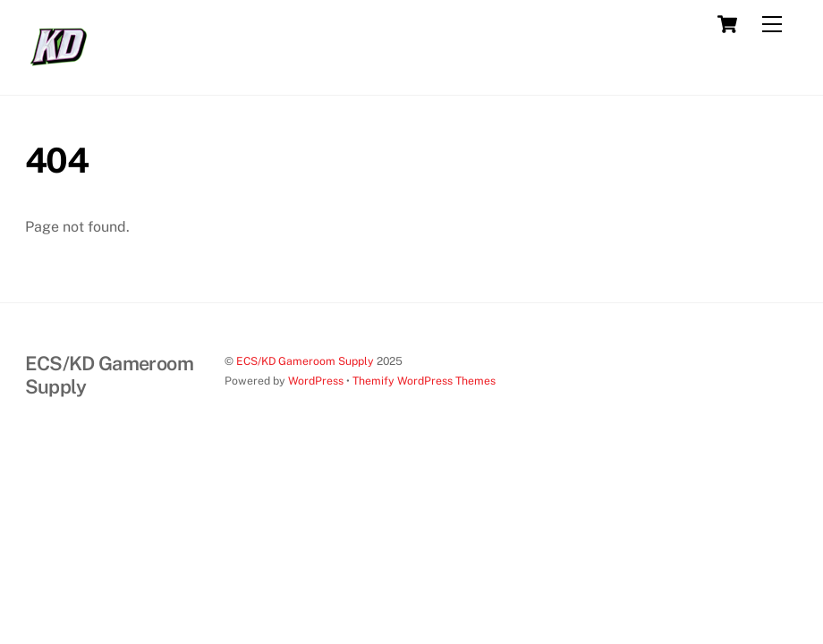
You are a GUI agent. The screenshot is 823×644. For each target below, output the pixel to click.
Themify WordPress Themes (424, 381)
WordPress (316, 381)
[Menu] (772, 25)
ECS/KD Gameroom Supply (305, 361)
